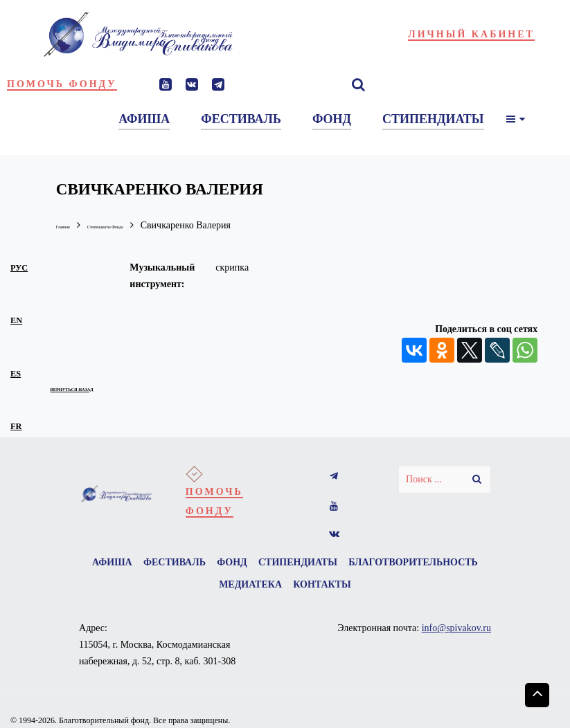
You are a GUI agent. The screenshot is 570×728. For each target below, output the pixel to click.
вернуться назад (101, 386)
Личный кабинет (471, 34)
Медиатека (321, 595)
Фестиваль (239, 564)
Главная (72, 225)
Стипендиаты (386, 564)
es (16, 372)
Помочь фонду (62, 84)
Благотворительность (201, 595)
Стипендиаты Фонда (148, 225)
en (16, 319)
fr (16, 425)
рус (19, 266)
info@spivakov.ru (456, 643)
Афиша (165, 564)
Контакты (404, 595)
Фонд (308, 564)
